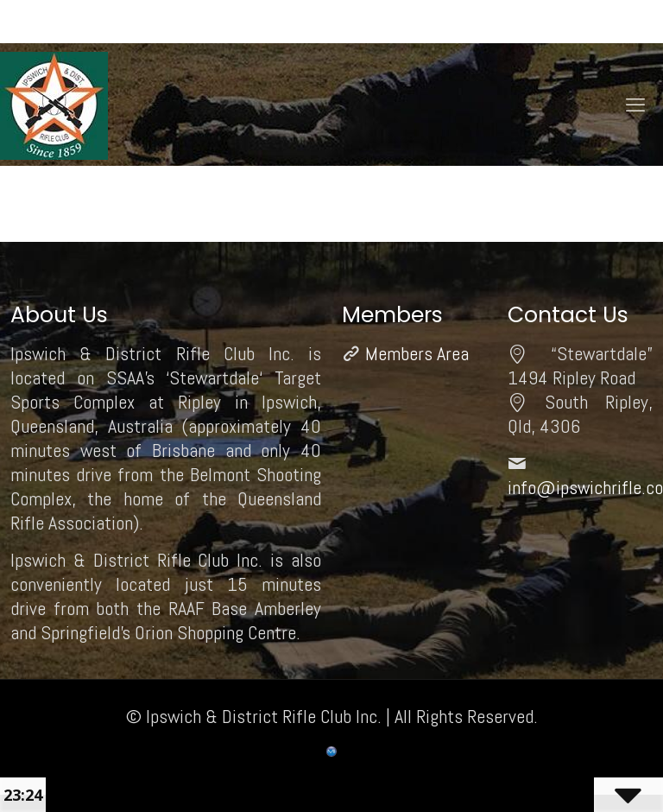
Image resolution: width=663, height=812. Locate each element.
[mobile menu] (635, 105)
